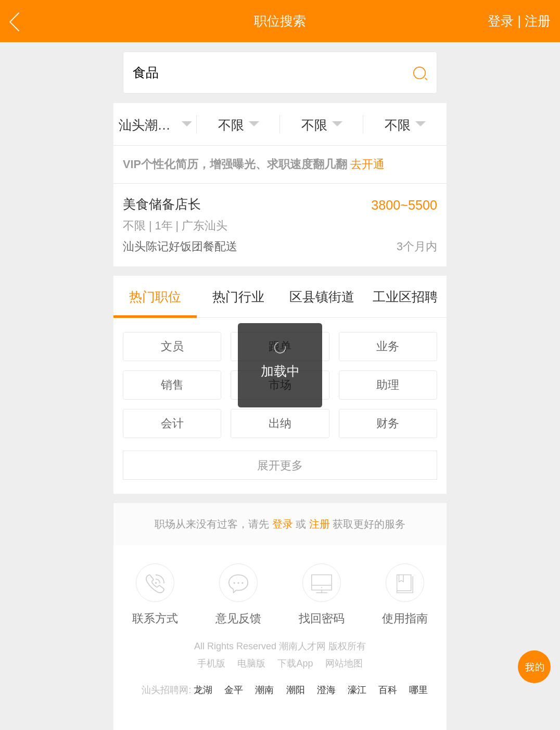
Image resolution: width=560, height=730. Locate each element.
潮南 (264, 690)
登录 (283, 524)
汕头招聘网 (165, 690)
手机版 (211, 663)
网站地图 (344, 663)
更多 (280, 465)
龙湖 (203, 690)
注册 (320, 524)
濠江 (357, 690)
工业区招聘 (405, 297)
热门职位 (155, 297)
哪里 (418, 690)
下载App (295, 663)
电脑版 (251, 663)
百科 (388, 690)
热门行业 (238, 297)
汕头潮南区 (148, 125)
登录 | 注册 (519, 21)
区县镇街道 (322, 297)
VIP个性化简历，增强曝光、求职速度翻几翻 (254, 164)
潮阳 (296, 690)
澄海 (326, 690)
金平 (234, 690)
